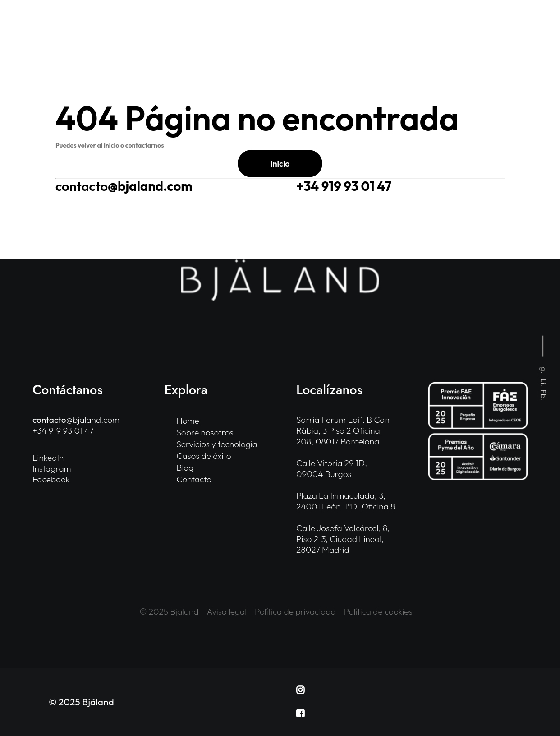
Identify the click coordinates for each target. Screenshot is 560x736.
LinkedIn (48, 458)
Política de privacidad (295, 611)
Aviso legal (227, 611)
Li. (544, 383)
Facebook (51, 479)
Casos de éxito (204, 456)
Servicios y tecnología (217, 444)
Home (188, 421)
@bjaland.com (124, 186)
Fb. (544, 395)
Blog (185, 468)
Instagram (52, 468)
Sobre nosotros (205, 432)
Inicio (280, 164)
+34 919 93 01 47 (344, 186)
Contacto (194, 479)
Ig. (544, 369)
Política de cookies (378, 611)
